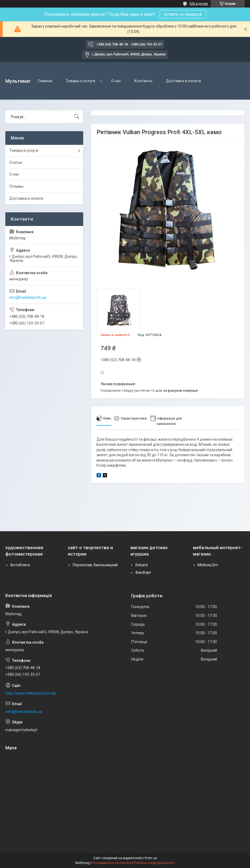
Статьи (16, 163)
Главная (45, 81)
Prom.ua (151, 858)
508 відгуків (199, 4)
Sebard (141, 565)
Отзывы (16, 186)
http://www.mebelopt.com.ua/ (31, 693)
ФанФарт (143, 572)
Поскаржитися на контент (111, 863)
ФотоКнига (20, 565)
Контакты (143, 81)
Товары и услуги (80, 81)
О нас (116, 81)
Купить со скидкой (183, 14)
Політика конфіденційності (154, 863)
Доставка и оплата (183, 81)
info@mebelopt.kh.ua (28, 297)
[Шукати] (77, 117)
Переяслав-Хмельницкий (95, 565)
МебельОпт (208, 565)
